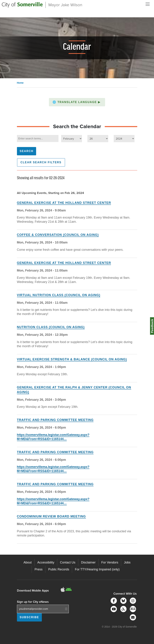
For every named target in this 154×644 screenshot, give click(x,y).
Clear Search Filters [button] (41, 162)
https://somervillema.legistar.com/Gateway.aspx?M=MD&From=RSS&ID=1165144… (53, 469)
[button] (77, 102)
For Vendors (110, 562)
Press (39, 569)
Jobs (127, 562)
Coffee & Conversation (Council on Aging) (58, 235)
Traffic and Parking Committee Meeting (55, 420)
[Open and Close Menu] (148, 4)
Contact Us (68, 562)
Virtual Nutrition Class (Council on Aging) (59, 295)
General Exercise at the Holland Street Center (64, 203)
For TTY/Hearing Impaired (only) (97, 569)
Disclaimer (88, 562)
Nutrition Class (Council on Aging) (51, 327)
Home (20, 83)
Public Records (59, 569)
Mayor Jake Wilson (65, 5)
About (28, 562)
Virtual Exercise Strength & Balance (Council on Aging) (72, 359)
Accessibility (46, 562)
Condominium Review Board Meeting (51, 516)
